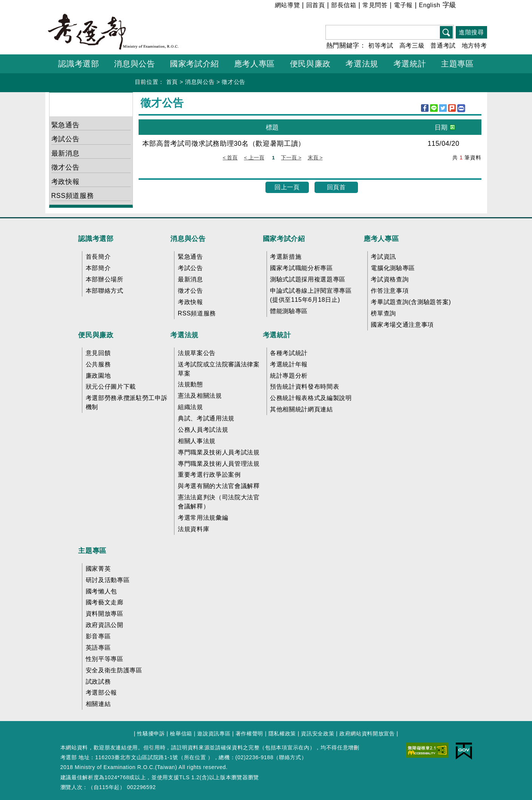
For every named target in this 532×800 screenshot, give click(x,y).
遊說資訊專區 (214, 734)
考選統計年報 (289, 364)
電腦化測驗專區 (393, 268)
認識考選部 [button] (79, 64)
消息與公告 (200, 82)
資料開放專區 (105, 614)
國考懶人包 (101, 591)
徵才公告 (234, 82)
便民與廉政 (96, 335)
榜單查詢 (383, 313)
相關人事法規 (197, 441)
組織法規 (190, 407)
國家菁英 (98, 569)
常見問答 (375, 5)
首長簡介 (98, 257)
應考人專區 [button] (254, 64)
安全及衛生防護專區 (114, 670)
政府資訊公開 (105, 625)
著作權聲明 (249, 734)
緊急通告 (66, 125)
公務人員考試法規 (203, 430)
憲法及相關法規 (200, 396)
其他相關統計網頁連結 (301, 409)
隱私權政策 (282, 734)
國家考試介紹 (284, 239)
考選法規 (184, 335)
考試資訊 (383, 257)
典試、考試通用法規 (206, 418)
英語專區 (98, 648)
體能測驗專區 (289, 311)
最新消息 (66, 153)
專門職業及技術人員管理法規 (219, 464)
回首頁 (316, 5)
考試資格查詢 (390, 279)
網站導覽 (288, 5)
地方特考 (474, 46)
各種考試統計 (289, 353)
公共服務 (98, 364)
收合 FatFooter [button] (263, 223)
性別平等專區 (105, 659)
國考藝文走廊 (105, 602)
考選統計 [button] (410, 64)
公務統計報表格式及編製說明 (311, 398)
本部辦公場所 (105, 279)
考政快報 (66, 182)
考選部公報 (101, 693)
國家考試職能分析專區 (301, 268)
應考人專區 (381, 239)
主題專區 (92, 551)
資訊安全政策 (318, 734)
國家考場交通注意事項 (402, 325)
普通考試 (443, 46)
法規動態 (190, 384)
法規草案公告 (197, 353)
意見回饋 (98, 353)
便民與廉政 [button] (310, 64)
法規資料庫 (194, 529)
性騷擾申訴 (151, 734)
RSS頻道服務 (73, 196)
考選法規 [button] (362, 64)
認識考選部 (96, 239)
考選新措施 (286, 257)
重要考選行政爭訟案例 (209, 475)
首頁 (172, 82)
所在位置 (195, 757)
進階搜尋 (471, 32)
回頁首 (336, 187)
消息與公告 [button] (134, 64)
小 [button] (462, 6)
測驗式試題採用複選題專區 (308, 279)
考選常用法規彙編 (203, 518)
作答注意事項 (390, 291)
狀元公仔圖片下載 (111, 387)
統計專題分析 (289, 376)
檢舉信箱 (181, 734)
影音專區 (98, 636)
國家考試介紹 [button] (194, 64)
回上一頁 (287, 187)
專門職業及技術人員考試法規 (219, 452)
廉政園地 (98, 376)
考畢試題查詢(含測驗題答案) (411, 302)
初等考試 (381, 46)
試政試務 (98, 682)
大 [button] (481, 6)
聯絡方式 (290, 757)
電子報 (403, 5)
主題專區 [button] (457, 64)
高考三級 (412, 46)
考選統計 (277, 335)
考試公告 (66, 139)
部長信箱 (344, 5)
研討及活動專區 (108, 580)
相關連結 (98, 704)
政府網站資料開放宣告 (367, 734)
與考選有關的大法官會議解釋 (219, 486)
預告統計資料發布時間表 (305, 387)
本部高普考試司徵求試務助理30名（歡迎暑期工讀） (224, 144)
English (429, 5)
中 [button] (471, 6)
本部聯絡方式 (105, 291)
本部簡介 (98, 268)
